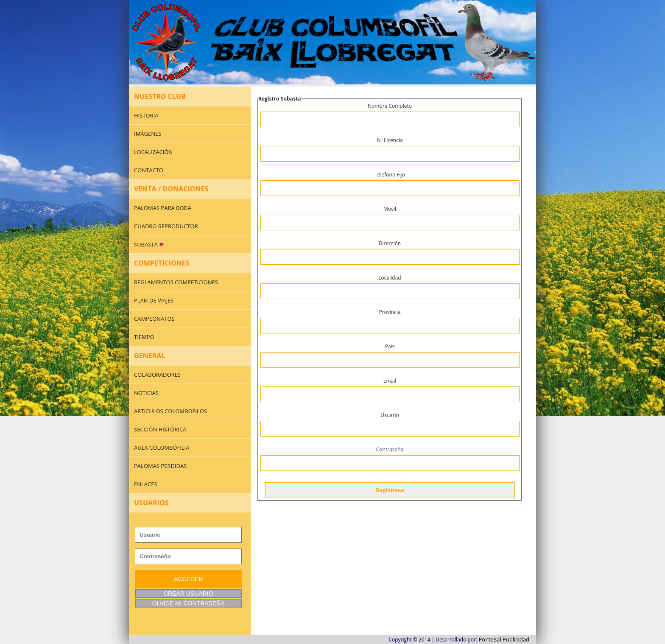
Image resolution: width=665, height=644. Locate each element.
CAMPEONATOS (154, 319)
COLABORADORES (157, 375)
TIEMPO (144, 337)
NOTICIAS (146, 393)
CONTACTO (149, 170)
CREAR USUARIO (189, 594)
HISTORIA (146, 115)
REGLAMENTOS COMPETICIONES (176, 282)
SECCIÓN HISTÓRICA (160, 429)
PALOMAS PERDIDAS (160, 466)
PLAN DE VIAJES (154, 300)
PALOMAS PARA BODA (163, 208)
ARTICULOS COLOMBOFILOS (170, 411)
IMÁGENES (148, 134)
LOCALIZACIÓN (153, 152)
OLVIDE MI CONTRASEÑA (189, 603)
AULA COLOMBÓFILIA (162, 448)
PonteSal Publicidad (504, 639)
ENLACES (146, 484)
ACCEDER (188, 579)
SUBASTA (149, 244)
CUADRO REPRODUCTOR (166, 226)
